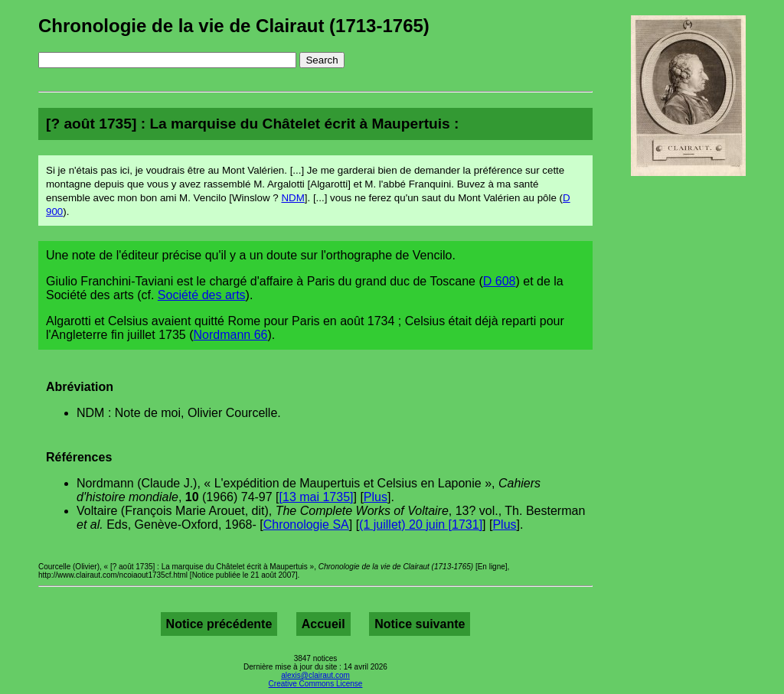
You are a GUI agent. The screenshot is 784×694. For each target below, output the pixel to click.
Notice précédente (219, 624)
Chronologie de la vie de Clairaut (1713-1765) (234, 26)
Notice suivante (420, 624)
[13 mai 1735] (317, 497)
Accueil (323, 624)
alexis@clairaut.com (315, 675)
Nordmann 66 (231, 335)
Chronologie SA (306, 525)
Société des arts (202, 295)
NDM (292, 198)
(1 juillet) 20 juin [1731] (421, 525)
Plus (376, 497)
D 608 (500, 281)
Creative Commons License (316, 684)
